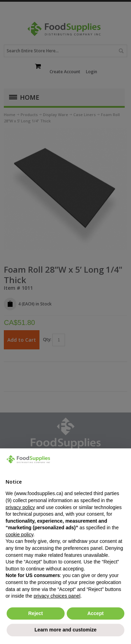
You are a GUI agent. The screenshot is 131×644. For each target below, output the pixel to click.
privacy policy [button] (20, 507)
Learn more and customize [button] (65, 630)
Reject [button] (36, 613)
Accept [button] (96, 613)
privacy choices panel (57, 596)
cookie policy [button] (19, 535)
